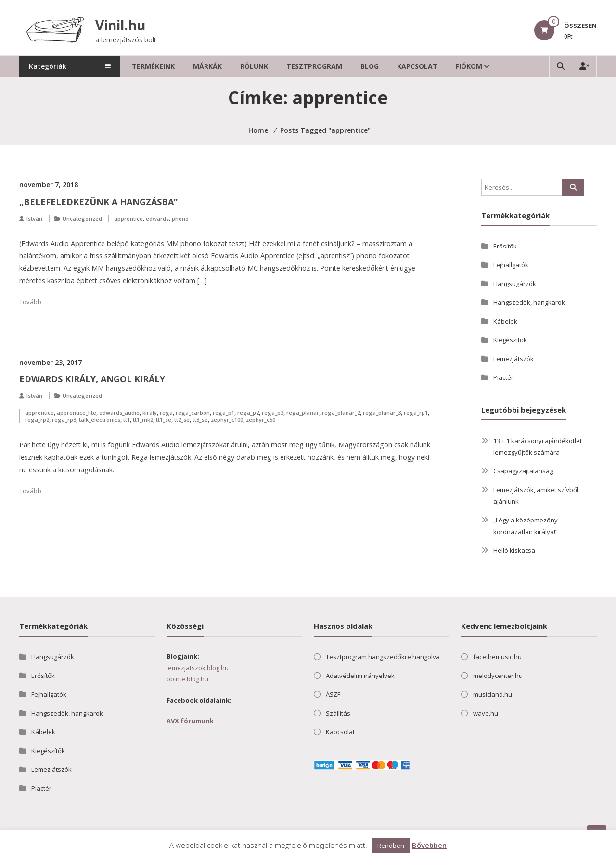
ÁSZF (333, 694)
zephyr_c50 (261, 420)
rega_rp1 (416, 412)
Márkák (220, 66)
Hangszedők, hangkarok (529, 302)
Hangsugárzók (515, 284)
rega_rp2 (37, 420)
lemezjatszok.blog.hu (198, 668)
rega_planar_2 (341, 412)
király (150, 412)
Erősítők (505, 246)
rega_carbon (193, 412)
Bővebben (429, 845)
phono (180, 218)
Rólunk (267, 66)
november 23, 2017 (51, 362)
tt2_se (182, 420)
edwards (157, 218)
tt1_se (164, 420)
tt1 (127, 420)
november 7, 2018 (49, 185)
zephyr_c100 (227, 420)
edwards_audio (119, 412)
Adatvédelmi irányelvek (360, 676)
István (34, 218)
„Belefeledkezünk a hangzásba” (98, 202)
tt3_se (200, 420)
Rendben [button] (391, 846)
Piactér (503, 377)
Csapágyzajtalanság (523, 471)
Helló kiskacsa (514, 550)
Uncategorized (82, 218)
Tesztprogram (327, 66)
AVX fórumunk (190, 721)
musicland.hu (493, 694)
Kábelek (505, 321)
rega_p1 (224, 412)
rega (166, 412)
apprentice (128, 218)
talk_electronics (100, 420)
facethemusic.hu (497, 657)
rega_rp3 (64, 420)
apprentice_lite (77, 412)
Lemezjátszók (513, 359)
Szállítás (338, 713)
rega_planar (303, 412)
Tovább (30, 302)
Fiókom (481, 66)
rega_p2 (248, 412)
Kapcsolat (430, 66)
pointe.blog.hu (187, 679)
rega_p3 (273, 412)
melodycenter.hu (498, 676)
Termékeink (166, 66)
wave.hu (486, 713)
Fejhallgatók (511, 265)
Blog (382, 66)
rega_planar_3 (382, 412)
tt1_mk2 (143, 420)
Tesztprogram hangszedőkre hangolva (383, 657)
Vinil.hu (121, 25)
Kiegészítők (510, 340)
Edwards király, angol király (92, 379)
